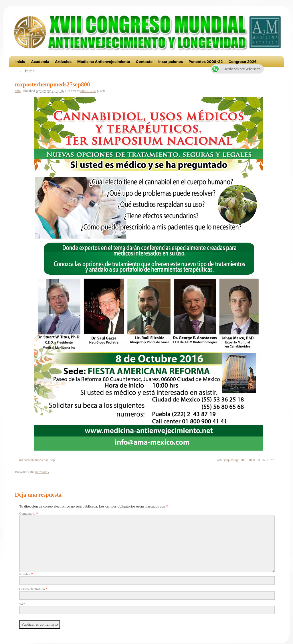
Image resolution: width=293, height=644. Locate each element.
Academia (40, 62)
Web (22, 604)
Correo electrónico (33, 589)
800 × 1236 (88, 91)
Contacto (144, 62)
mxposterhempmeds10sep (37, 460)
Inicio (20, 62)
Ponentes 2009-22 (206, 62)
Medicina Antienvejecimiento (104, 62)
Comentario (29, 514)
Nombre (26, 574)
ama (18, 91)
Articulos (63, 62)
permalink (42, 472)
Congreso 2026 (242, 62)
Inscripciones (171, 62)
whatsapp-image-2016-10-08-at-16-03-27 (245, 460)
